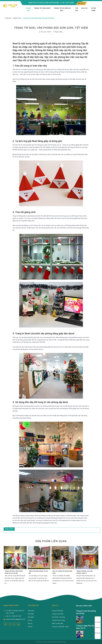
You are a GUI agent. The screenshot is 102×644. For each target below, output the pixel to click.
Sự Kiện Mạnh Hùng (60, 642)
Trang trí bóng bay (58, 611)
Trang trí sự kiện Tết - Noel (60, 627)
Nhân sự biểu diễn (58, 623)
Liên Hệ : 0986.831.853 (13, 616)
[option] (15, 566)
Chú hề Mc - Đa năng (58, 617)
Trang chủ (28, 9)
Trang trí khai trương (58, 620)
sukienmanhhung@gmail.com (15, 619)
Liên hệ (81, 3)
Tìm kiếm (94, 9)
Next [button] (99, 566)
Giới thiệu (31, 614)
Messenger (98, 631)
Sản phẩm (31, 617)
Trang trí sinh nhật (42, 9)
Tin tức (77, 9)
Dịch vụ (84, 9)
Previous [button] (3, 566)
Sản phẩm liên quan (51, 541)
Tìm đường (98, 620)
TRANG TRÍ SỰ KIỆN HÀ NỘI (62, 9)
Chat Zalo (98, 626)
